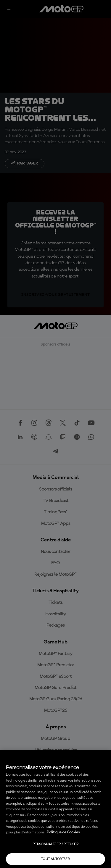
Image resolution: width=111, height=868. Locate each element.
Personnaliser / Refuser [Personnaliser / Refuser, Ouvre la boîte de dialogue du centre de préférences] (55, 844)
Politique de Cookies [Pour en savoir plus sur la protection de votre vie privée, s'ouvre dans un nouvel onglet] (63, 832)
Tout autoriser (55, 859)
